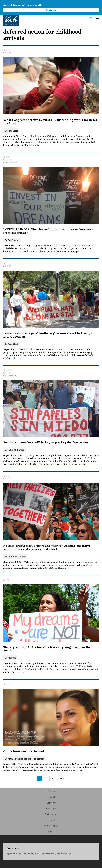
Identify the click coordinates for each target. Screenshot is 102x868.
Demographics (10, 162)
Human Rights (51, 826)
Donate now (51, 10)
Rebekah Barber (16, 450)
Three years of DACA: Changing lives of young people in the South (47, 649)
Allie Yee (12, 658)
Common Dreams (17, 557)
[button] (97, 19)
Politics (7, 53)
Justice (7, 50)
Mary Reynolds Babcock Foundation (26, 759)
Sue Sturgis (14, 240)
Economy (51, 803)
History (51, 820)
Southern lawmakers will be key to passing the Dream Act (46, 442)
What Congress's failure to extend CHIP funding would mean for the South (50, 122)
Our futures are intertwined (24, 751)
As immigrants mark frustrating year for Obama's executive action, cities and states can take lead (47, 547)
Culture (51, 791)
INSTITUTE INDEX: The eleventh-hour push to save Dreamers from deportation (48, 231)
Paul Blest (13, 131)
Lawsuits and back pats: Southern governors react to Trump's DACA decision (48, 335)
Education (51, 808)
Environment (51, 814)
